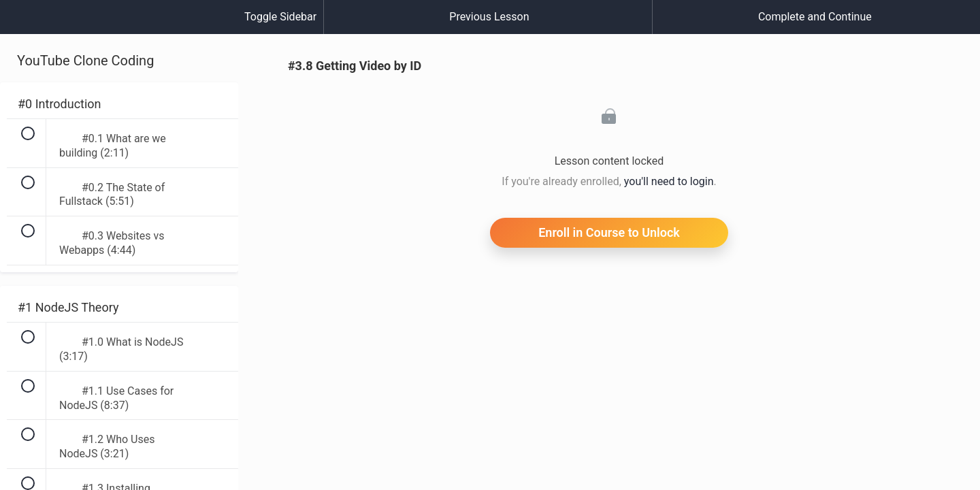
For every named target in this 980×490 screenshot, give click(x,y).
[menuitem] (119, 31)
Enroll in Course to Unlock (609, 232)
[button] (24, 24)
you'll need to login (669, 181)
